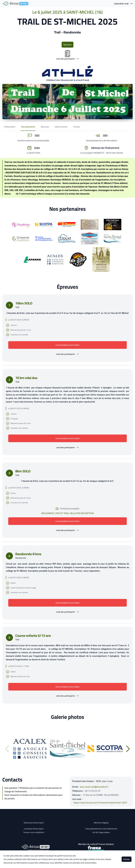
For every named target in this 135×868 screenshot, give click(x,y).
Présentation (10, 127)
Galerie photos (61, 127)
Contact (77, 127)
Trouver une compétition (34, 832)
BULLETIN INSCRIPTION (82, 513)
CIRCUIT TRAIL (62, 513)
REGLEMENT (48, 513)
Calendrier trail (123, 4)
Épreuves (67, 45)
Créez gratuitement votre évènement (101, 829)
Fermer (127, 859)
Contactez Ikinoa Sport (34, 829)
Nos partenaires (28, 127)
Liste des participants (67, 354)
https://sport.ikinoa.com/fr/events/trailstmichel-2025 (100, 803)
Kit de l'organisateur (101, 832)
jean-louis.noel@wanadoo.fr (94, 787)
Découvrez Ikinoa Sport (34, 823)
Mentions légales (101, 823)
